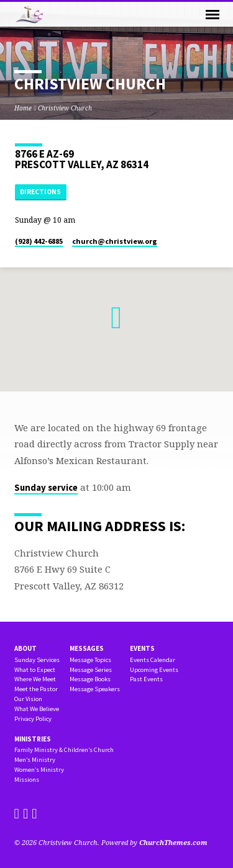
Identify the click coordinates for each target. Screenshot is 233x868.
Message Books (90, 679)
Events (142, 648)
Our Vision (28, 699)
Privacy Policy (33, 719)
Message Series (91, 670)
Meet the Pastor (36, 689)
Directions (40, 192)
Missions (27, 780)
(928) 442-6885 (39, 241)
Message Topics (90, 660)
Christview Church (65, 108)
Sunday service (46, 488)
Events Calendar (153, 660)
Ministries (33, 739)
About (25, 648)
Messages (87, 648)
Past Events (146, 679)
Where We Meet (35, 679)
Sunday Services (37, 660)
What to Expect (35, 670)
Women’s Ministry (39, 770)
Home (23, 108)
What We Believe (37, 709)
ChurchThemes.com (173, 842)
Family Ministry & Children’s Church (64, 750)
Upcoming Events (154, 670)
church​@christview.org (115, 241)
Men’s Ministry (35, 760)
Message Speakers (95, 689)
